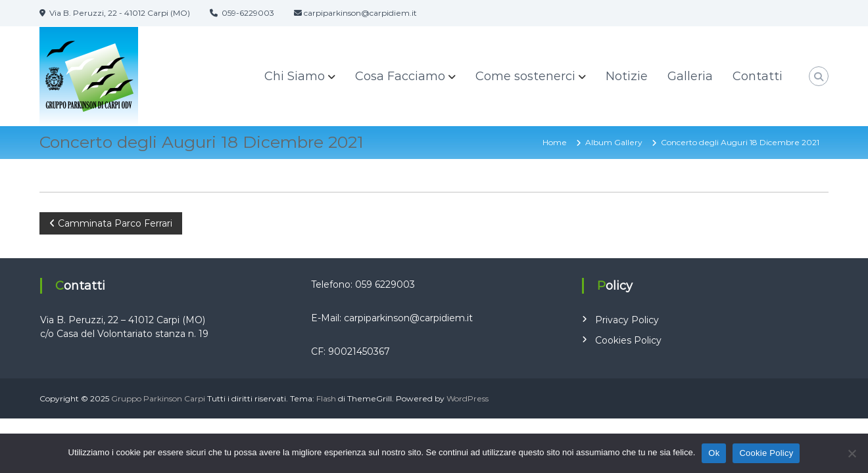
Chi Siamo (295, 76)
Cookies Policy (628, 340)
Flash (326, 398)
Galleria (690, 76)
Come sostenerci (525, 76)
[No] (852, 453)
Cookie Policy (766, 453)
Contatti (758, 76)
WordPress (468, 398)
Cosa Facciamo (400, 76)
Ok (714, 453)
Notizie (627, 76)
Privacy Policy (627, 320)
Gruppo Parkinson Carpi (158, 398)
